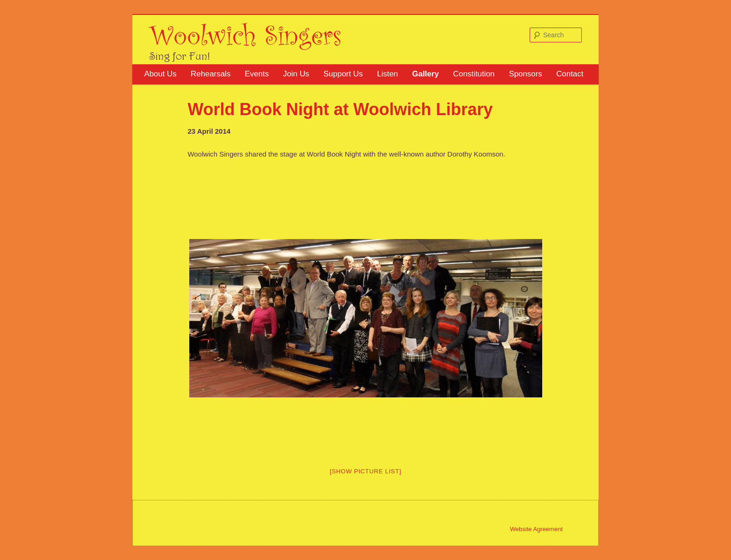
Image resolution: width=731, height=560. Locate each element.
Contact (570, 74)
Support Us (343, 74)
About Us (160, 74)
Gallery (425, 74)
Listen (388, 74)
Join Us (296, 74)
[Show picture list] (365, 471)
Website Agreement (536, 529)
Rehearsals (210, 74)
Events (257, 74)
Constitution (474, 74)
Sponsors (525, 74)
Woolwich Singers (245, 34)
